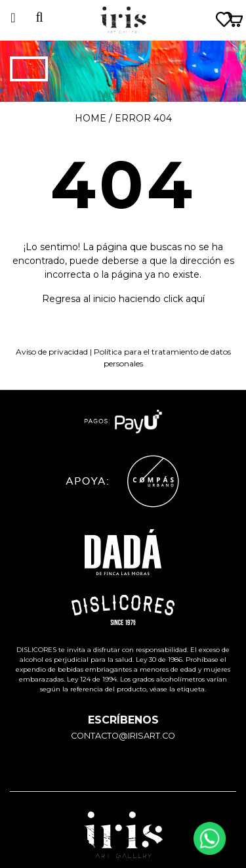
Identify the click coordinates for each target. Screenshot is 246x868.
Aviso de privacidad (52, 352)
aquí (195, 299)
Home (91, 118)
